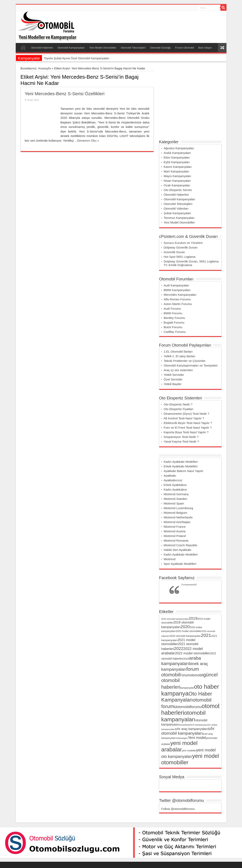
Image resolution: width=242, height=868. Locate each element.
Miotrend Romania (176, 541)
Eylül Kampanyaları (177, 162)
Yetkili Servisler (174, 375)
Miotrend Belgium (176, 513)
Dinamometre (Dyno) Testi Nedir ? (187, 414)
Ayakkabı (170, 476)
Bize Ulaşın (205, 48)
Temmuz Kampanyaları (179, 218)
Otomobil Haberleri (42, 48)
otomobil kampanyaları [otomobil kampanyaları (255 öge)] (184, 716)
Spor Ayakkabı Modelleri (180, 564)
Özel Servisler (173, 379)
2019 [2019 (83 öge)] (193, 618)
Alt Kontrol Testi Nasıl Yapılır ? (184, 418)
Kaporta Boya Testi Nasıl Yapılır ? (186, 432)
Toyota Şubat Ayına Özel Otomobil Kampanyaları (77, 58)
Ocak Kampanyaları (177, 185)
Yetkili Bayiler (173, 384)
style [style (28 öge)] (188, 725)
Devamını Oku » (88, 140)
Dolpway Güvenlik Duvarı (181, 247)
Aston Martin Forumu (178, 304)
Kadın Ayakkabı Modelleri (181, 462)
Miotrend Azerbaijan (177, 522)
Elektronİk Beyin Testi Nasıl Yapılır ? (188, 423)
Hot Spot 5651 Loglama (180, 257)
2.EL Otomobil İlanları (178, 351)
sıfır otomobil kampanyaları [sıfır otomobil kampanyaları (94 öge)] (188, 731)
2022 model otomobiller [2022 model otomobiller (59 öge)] (192, 653)
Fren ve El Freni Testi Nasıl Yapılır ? (188, 428)
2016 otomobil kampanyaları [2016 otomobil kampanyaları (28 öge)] (175, 619)
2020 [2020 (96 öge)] (185, 627)
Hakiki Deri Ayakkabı (178, 550)
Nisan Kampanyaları (177, 181)
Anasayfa (44, 68)
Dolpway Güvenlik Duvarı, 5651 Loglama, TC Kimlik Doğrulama (192, 263)
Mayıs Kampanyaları (178, 176)
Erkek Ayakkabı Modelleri (181, 466)
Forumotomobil (189, 585)
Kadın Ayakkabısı (175, 489)
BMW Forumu (173, 313)
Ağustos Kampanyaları (179, 148)
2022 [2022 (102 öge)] (179, 648)
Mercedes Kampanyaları (180, 295)
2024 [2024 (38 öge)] (186, 659)
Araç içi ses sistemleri (178, 370)
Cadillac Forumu (175, 332)
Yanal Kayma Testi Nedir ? (181, 441)
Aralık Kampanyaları (177, 153)
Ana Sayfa (23, 48)
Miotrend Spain (174, 503)
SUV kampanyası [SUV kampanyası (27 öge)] (198, 725)
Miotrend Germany (176, 494)
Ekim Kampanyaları (177, 157)
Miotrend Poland (175, 536)
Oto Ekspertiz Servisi (178, 190)
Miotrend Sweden (176, 499)
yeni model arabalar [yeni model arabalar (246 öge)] (179, 746)
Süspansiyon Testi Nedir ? (181, 437)
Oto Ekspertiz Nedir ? (178, 404)
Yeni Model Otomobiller (103, 48)
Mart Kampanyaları (177, 171)
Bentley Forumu (174, 318)
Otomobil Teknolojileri (133, 48)
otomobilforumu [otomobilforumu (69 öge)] (189, 707)
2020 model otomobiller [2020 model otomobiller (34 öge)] (189, 631)
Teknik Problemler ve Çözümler (185, 361)
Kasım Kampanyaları (178, 167)
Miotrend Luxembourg (178, 508)
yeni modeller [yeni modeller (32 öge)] (189, 751)
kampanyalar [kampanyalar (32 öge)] (187, 688)
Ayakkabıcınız (173, 480)
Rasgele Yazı (222, 48)
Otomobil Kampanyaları (71, 48)
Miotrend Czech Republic (181, 545)
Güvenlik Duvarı (175, 252)
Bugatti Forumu (174, 322)
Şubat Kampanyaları (177, 213)
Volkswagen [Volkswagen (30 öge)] (182, 738)
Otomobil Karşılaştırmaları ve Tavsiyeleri (191, 365)
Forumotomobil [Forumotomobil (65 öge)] (192, 675)
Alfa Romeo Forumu (177, 299)
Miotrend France (175, 527)
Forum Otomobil (185, 48)
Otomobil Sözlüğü (160, 48)
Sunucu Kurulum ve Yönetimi (183, 243)
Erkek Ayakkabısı (175, 485)
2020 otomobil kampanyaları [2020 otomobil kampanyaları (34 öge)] (185, 636)
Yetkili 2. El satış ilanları (180, 356)
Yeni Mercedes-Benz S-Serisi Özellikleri (65, 94)
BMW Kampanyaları (177, 290)
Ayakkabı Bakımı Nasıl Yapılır (184, 471)
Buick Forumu (173, 327)
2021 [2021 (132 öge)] (206, 635)
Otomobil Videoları (176, 208)
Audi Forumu (172, 309)
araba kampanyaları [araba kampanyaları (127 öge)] (181, 661)
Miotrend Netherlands (178, 517)
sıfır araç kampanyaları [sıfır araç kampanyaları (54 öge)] (191, 729)
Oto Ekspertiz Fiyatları (179, 409)
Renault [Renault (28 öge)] (182, 725)
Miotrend (170, 559)
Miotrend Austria (175, 531)
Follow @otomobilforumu (178, 809)
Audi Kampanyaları (177, 285)
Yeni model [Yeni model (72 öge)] (197, 738)
